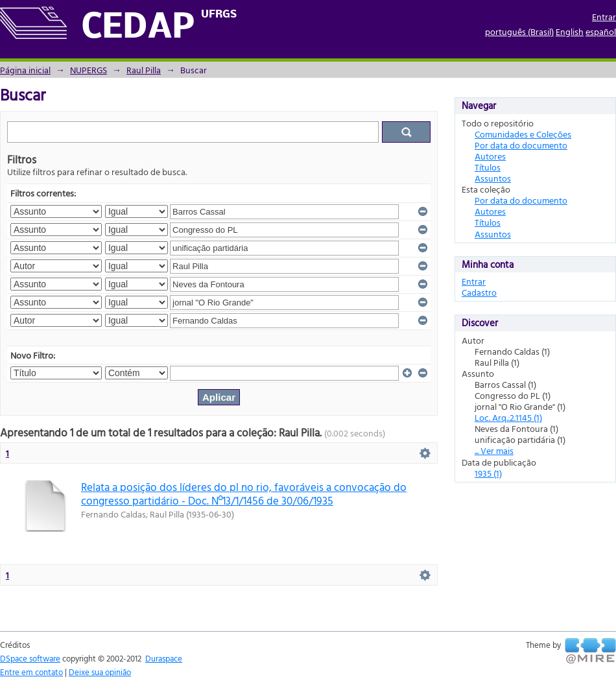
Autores (490, 156)
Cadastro (479, 292)
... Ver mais (494, 450)
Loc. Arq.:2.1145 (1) (508, 417)
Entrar (604, 17)
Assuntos (493, 178)
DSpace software (30, 658)
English (570, 31)
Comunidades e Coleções (523, 134)
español (601, 31)
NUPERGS (89, 70)
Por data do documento (521, 145)
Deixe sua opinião (100, 672)
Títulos (488, 167)
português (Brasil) (519, 31)
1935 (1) (488, 473)
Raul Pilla (144, 70)
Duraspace (164, 658)
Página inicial (25, 70)
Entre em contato (31, 672)
